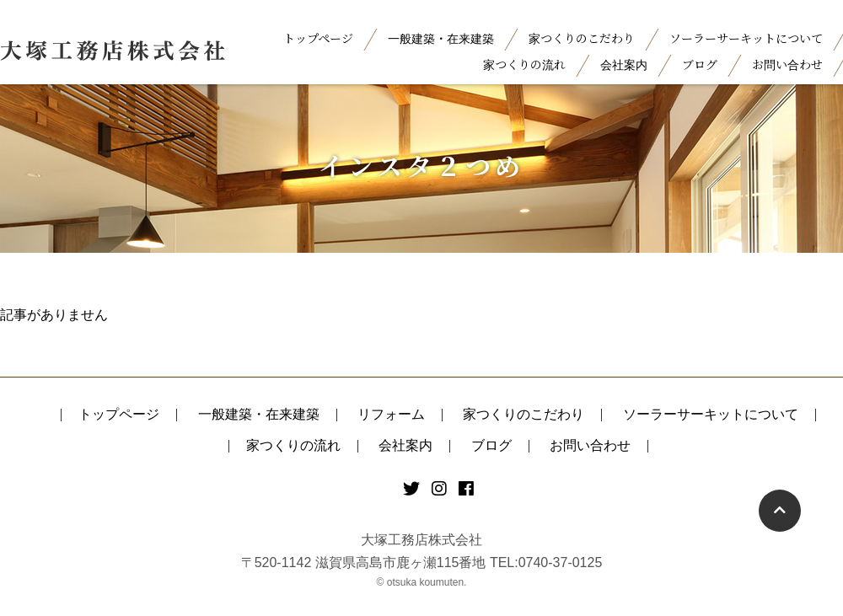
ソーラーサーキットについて (746, 38)
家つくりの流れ (524, 64)
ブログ (700, 64)
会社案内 (624, 64)
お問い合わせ (787, 64)
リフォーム (391, 414)
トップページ (318, 38)
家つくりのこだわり (582, 38)
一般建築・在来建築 (441, 38)
